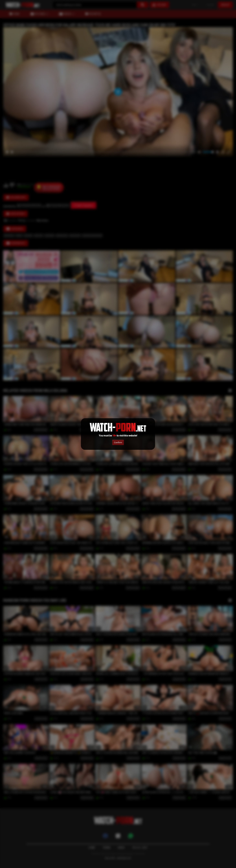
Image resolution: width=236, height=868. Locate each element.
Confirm (118, 442)
